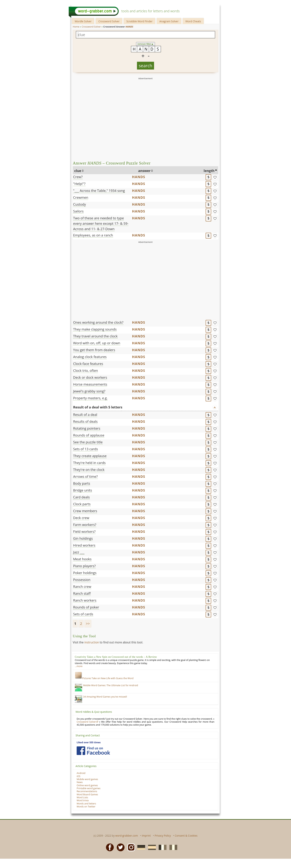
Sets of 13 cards (85, 449)
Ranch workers (85, 600)
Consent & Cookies (186, 836)
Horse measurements (90, 384)
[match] (215, 177)
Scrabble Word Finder (139, 21)
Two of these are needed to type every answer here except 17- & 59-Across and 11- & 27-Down (101, 223)
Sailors (78, 211)
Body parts (82, 483)
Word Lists (82, 797)
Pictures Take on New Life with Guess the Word (104, 678)
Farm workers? (85, 525)
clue (78, 171)
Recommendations (87, 791)
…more (79, 666)
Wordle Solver (83, 21)
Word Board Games (87, 794)
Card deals (81, 497)
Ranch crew (82, 587)
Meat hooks (82, 559)
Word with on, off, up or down (97, 343)
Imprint (146, 836)
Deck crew (81, 518)
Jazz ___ (79, 552)
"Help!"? (79, 184)
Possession (82, 580)
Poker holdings (85, 573)
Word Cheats (193, 21)
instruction (92, 642)
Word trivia (83, 800)
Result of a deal (85, 415)
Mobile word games (87, 779)
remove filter (146, 44)
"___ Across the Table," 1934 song (99, 191)
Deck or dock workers (90, 377)
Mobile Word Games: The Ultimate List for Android (111, 685)
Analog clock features (90, 357)
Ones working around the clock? (98, 322)
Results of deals (85, 421)
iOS (79, 776)
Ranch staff (82, 593)
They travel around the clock (95, 336)
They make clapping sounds (95, 329)
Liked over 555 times (89, 742)
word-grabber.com (127, 836)
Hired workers (84, 545)
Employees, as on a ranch (93, 235)
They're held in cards (89, 463)
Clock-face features (88, 364)
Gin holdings (83, 538)
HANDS (139, 177)
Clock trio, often (86, 371)
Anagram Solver (169, 21)
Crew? (78, 177)
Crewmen (81, 197)
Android (81, 773)
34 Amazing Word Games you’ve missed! (105, 697)
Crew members (85, 511)
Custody (80, 204)
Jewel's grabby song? (89, 391)
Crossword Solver (109, 21)
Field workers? (84, 532)
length (209, 171)
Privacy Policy (163, 836)
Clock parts (82, 504)
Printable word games (89, 788)
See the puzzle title (88, 442)
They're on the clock (89, 470)
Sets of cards (83, 614)
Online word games (87, 785)
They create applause (90, 456)
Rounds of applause (89, 435)
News (80, 782)
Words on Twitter (86, 807)
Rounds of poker (86, 607)
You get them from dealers (94, 350)
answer (144, 171)
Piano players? (84, 566)
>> (88, 624)
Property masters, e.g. (90, 398)
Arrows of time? (85, 476)
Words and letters (86, 804)
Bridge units (83, 490)
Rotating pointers (87, 428)
